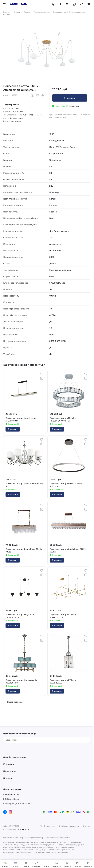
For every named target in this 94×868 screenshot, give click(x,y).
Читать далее (63, 852)
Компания (9, 764)
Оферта (86, 826)
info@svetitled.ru (11, 799)
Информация (10, 771)
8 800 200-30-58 (11, 795)
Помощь (8, 778)
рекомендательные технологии (56, 838)
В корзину (70, 98)
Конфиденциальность (69, 826)
